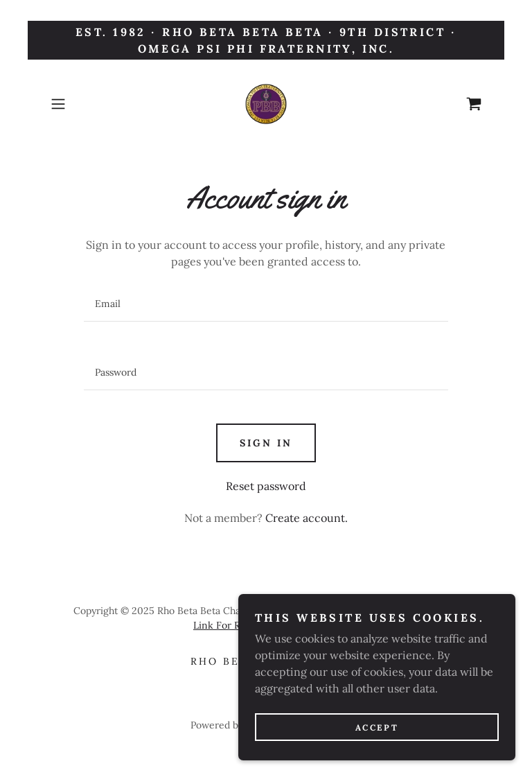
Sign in (266, 443)
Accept (377, 746)
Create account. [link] (307, 518)
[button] (78, 104)
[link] (266, 104)
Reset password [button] (266, 486)
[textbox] (266, 304)
